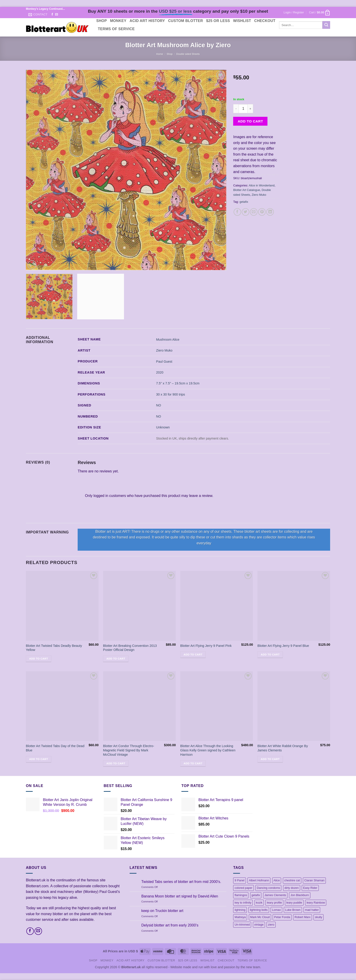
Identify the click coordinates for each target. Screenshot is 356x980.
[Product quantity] (243, 109)
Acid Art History (147, 21)
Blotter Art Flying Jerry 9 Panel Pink (206, 646)
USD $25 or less (175, 11)
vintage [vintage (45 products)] (259, 925)
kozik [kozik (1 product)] (259, 903)
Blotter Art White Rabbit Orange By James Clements (283, 748)
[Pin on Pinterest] (262, 212)
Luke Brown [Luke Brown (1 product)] (293, 910)
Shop (102, 21)
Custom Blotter (185, 21)
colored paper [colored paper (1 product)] (243, 888)
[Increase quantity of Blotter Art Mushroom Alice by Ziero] (250, 109)
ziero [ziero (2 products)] (271, 925)
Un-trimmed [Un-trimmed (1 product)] (242, 925)
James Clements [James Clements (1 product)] (275, 895)
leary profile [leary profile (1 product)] (274, 903)
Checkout (265, 21)
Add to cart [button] (39, 659)
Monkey (118, 21)
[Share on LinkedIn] (270, 212)
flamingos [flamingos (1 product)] (241, 895)
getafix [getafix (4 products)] (256, 895)
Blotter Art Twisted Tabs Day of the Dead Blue (55, 748)
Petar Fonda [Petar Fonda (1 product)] (282, 917)
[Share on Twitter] (246, 212)
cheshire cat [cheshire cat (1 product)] (292, 880)
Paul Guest (164, 362)
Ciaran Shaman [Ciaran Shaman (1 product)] (314, 880)
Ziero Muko (259, 195)
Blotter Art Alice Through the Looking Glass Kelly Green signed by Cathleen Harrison (208, 750)
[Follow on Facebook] (52, 15)
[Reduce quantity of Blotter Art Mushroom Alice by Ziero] (236, 109)
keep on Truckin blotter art (162, 911)
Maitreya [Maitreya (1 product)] (240, 917)
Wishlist (242, 21)
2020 (160, 372)
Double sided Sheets (188, 54)
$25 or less (218, 21)
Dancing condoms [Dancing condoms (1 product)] (268, 888)
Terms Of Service (116, 29)
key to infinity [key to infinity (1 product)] (243, 903)
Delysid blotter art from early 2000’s (170, 925)
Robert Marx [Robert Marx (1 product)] (302, 917)
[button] (294, 12)
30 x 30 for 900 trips (171, 394)
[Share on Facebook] (237, 212)
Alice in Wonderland (262, 185)
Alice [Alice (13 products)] (277, 880)
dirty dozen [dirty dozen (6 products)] (292, 888)
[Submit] (326, 25)
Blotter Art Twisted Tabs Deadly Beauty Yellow (54, 648)
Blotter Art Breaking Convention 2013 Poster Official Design (130, 648)
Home (160, 54)
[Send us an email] (57, 15)
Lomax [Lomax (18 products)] (276, 910)
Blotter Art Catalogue (247, 190)
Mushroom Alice (168, 340)
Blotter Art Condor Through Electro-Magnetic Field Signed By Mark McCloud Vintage (129, 750)
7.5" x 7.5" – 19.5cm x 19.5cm (178, 383)
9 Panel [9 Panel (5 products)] (239, 880)
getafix (244, 202)
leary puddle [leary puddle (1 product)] (294, 903)
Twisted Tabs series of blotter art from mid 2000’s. (181, 882)
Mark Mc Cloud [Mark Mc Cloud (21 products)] (260, 917)
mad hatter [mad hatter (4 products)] (312, 910)
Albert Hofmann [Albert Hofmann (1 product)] (259, 880)
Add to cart (250, 121)
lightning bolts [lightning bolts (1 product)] (259, 910)
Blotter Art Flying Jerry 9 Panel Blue (283, 646)
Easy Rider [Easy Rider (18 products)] (310, 888)
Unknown (163, 427)
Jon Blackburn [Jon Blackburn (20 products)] (300, 895)
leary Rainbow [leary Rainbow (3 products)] (316, 903)
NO (159, 405)
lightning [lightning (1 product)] (240, 910)
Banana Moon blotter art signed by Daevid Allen (180, 896)
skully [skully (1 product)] (319, 917)
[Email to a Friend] (254, 212)
